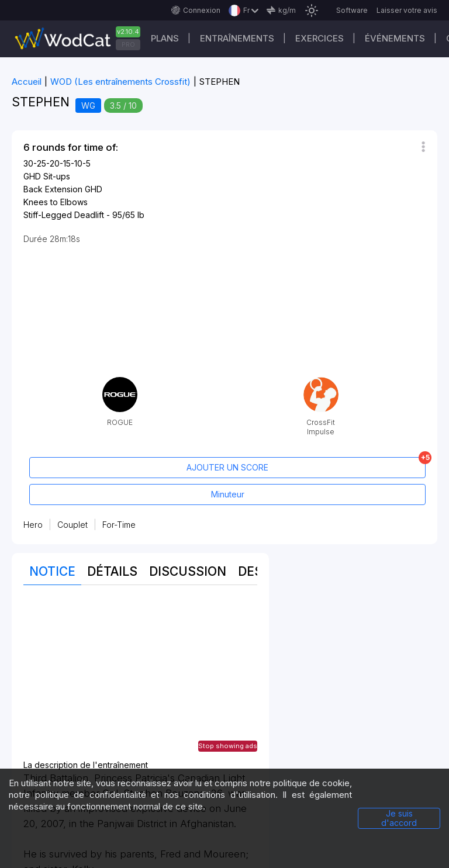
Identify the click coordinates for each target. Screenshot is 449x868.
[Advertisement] (140, 679)
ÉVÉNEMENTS (395, 38)
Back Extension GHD (63, 189)
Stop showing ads (228, 746)
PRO (128, 44)
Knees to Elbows (56, 202)
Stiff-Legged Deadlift (64, 215)
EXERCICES (320, 38)
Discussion (188, 571)
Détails (112, 571)
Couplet (72, 525)
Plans (165, 38)
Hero (33, 525)
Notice (52, 571)
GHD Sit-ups (47, 176)
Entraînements (237, 38)
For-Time (119, 525)
